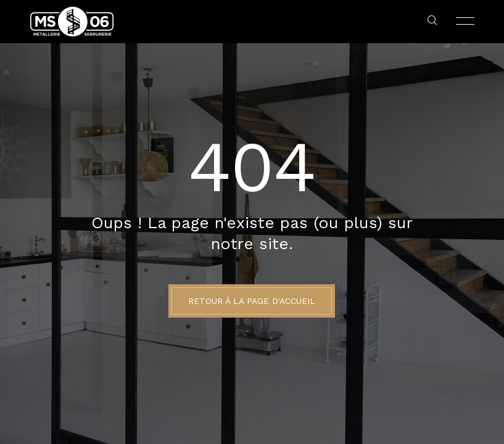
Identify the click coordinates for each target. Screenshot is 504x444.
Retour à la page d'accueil (252, 301)
